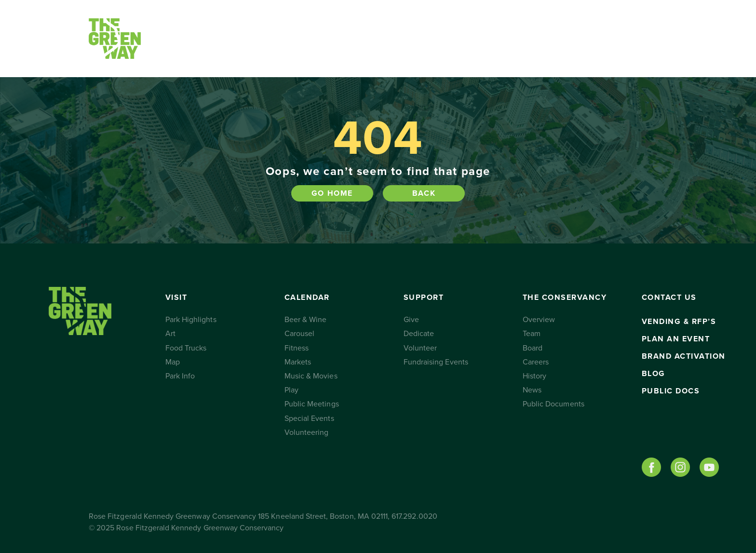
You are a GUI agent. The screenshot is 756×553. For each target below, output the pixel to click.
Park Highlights (191, 320)
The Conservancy (469, 39)
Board (533, 348)
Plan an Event (676, 339)
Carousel (299, 334)
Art (170, 334)
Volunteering (307, 432)
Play (291, 390)
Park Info (180, 376)
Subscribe (620, 39)
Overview (539, 320)
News (532, 390)
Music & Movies (311, 376)
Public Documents (553, 404)
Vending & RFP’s (679, 322)
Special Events (309, 418)
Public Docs (671, 391)
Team (532, 334)
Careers (536, 362)
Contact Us (553, 39)
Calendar (269, 39)
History (534, 376)
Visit (189, 39)
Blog (654, 374)
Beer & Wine (306, 320)
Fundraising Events (436, 362)
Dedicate (419, 334)
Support (361, 39)
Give (411, 320)
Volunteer (420, 348)
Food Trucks (186, 348)
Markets (298, 362)
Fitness (297, 348)
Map (173, 362)
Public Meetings (312, 404)
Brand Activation (684, 356)
